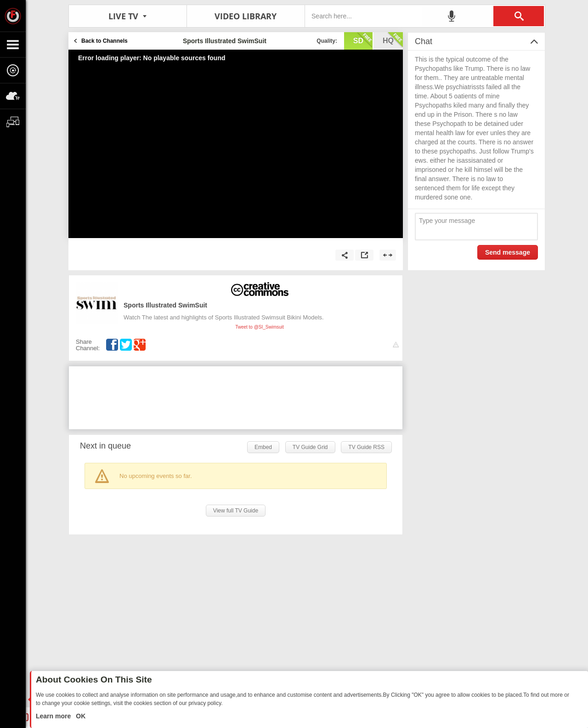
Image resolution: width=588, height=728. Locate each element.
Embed (263, 447)
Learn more (54, 716)
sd (363, 40)
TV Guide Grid (310, 447)
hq (393, 40)
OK (80, 716)
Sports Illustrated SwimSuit (165, 305)
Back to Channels (105, 41)
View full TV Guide (236, 511)
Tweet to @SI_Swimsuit (260, 327)
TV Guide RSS (366, 447)
